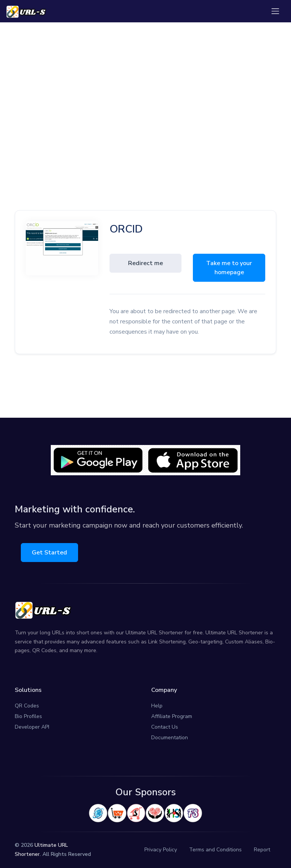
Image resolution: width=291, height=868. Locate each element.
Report (262, 850)
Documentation (170, 738)
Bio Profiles (28, 716)
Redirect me (145, 263)
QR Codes (27, 706)
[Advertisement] (145, 94)
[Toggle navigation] (275, 11)
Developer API (32, 727)
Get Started (49, 553)
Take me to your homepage (229, 268)
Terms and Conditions (215, 850)
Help (157, 706)
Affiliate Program (172, 716)
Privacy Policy (161, 850)
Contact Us (165, 727)
